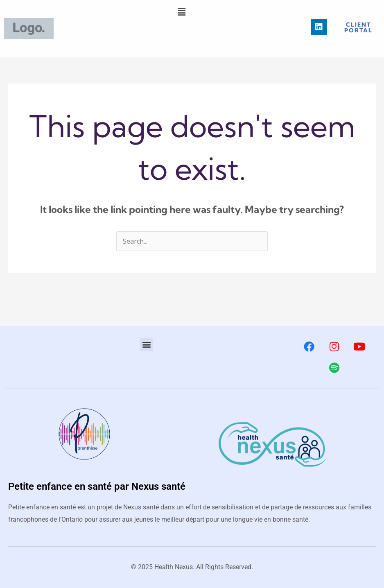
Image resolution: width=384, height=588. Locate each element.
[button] (181, 12)
